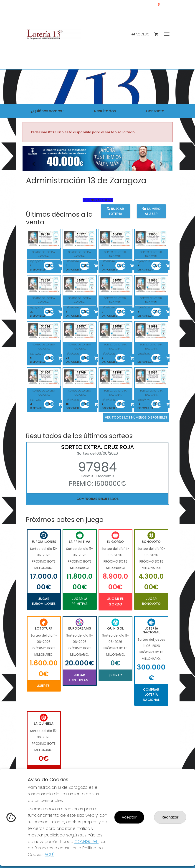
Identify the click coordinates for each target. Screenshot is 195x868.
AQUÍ (49, 854)
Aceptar (129, 817)
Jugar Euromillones (44, 601)
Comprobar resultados (97, 499)
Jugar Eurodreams (80, 677)
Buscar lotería (115, 211)
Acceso (141, 34)
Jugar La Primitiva (80, 601)
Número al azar (151, 211)
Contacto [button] (155, 111)
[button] (34, 164)
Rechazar (170, 817)
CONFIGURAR (86, 842)
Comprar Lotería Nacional (151, 695)
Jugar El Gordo (115, 601)
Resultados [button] (105, 111)
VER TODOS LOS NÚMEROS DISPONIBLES (136, 417)
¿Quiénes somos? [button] (47, 111)
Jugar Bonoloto (151, 601)
